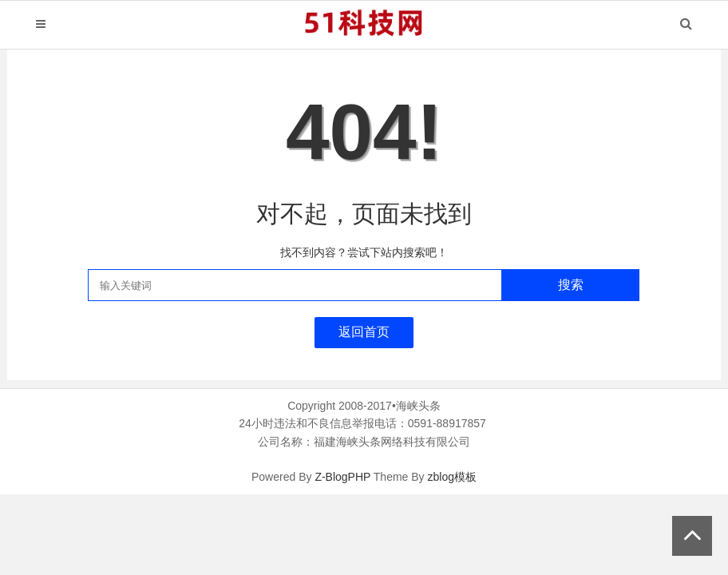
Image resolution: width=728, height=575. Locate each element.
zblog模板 (451, 477)
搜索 (571, 285)
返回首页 (364, 332)
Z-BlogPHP (342, 477)
